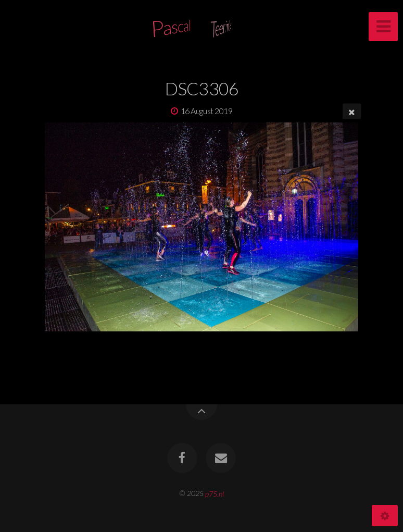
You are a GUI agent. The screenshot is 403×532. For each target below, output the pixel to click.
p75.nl (215, 493)
